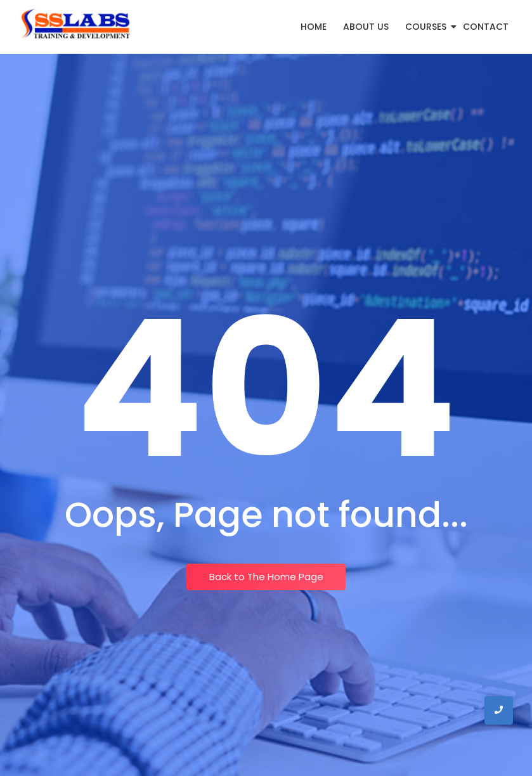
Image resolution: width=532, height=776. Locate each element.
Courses (428, 27)
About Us (366, 27)
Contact (486, 27)
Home (314, 27)
